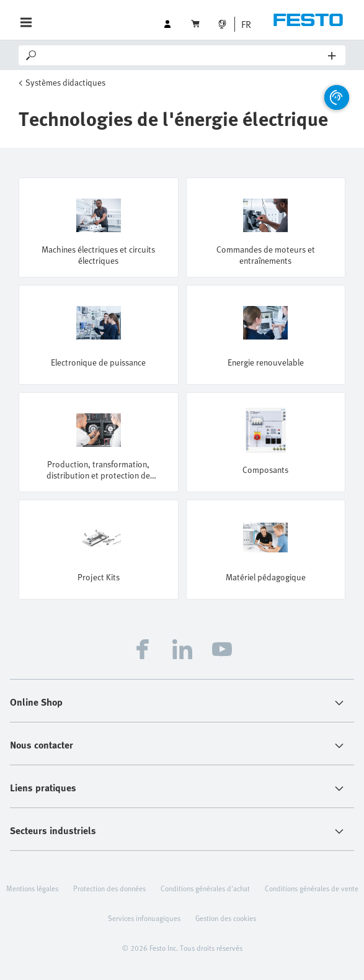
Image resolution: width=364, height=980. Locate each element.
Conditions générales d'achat (205, 888)
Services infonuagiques (144, 918)
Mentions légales (32, 888)
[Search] (183, 55)
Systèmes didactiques (65, 82)
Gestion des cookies (226, 918)
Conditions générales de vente (312, 888)
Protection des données (109, 888)
